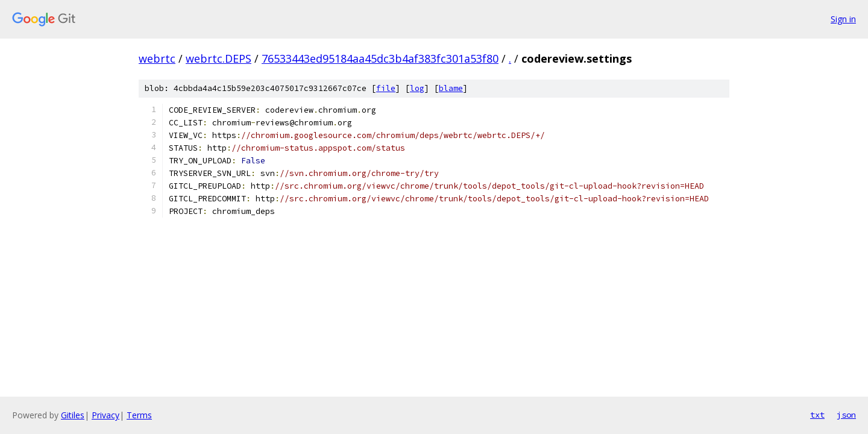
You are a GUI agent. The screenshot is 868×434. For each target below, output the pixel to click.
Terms (139, 415)
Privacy (105, 415)
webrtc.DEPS (219, 58)
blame (451, 88)
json (846, 415)
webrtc (157, 58)
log (417, 88)
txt (817, 415)
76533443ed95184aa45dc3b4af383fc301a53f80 (380, 58)
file (386, 88)
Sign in (843, 19)
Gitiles (73, 415)
